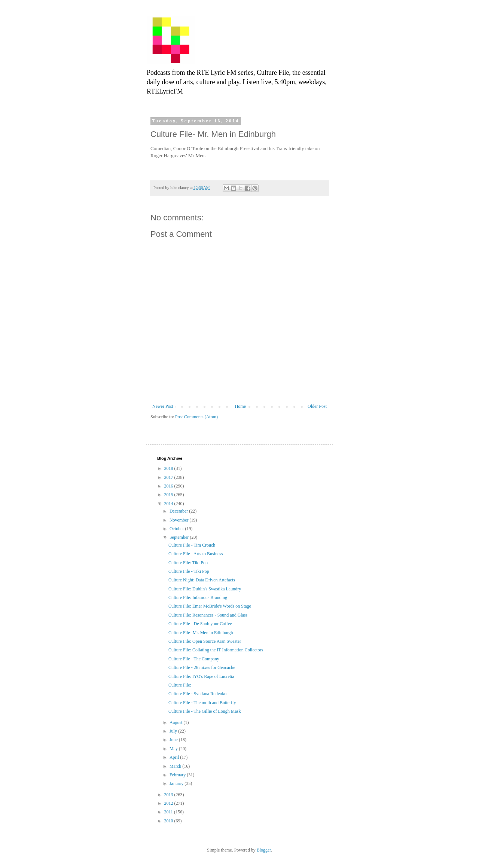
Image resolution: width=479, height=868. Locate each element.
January (177, 783)
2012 (169, 803)
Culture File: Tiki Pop (188, 563)
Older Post (317, 406)
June (174, 740)
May (174, 749)
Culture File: (180, 685)
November (180, 520)
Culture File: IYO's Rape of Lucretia (201, 676)
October (177, 529)
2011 (169, 812)
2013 (169, 795)
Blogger (264, 850)
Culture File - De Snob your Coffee (200, 624)
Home (240, 406)
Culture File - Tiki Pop (189, 571)
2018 (169, 468)
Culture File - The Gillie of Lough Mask (205, 711)
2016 (169, 486)
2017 (169, 477)
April (175, 757)
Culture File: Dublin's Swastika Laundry (205, 589)
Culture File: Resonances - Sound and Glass (208, 615)
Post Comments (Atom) (196, 417)
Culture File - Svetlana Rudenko (197, 694)
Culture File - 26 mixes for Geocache (202, 667)
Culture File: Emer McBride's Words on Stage (210, 606)
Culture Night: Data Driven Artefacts (202, 580)
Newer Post (163, 406)
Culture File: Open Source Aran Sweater (205, 641)
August (177, 722)
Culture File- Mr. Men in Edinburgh (201, 633)
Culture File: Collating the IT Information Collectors (216, 650)
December (179, 511)
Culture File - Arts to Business (196, 554)
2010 (169, 821)
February (178, 775)
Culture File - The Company (194, 659)
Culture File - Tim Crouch (192, 545)
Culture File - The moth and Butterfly (202, 703)
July (174, 731)
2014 (169, 504)
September (180, 537)
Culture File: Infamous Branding (198, 597)
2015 (169, 495)
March (176, 766)
